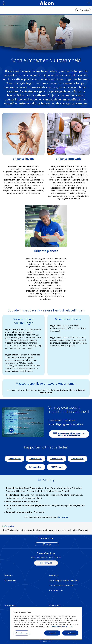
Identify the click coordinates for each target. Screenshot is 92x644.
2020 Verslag (35, 467)
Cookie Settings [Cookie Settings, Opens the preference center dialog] (22, 633)
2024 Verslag (15, 459)
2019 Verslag (57, 467)
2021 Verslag (77, 459)
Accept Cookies (70, 633)
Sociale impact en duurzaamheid (64, 580)
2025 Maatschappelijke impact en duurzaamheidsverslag (69, 434)
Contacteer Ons (56, 591)
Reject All (52, 633)
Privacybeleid (55, 605)
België (48, 544)
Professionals (10, 580)
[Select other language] (4, 3)
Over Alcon (54, 575)
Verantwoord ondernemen (61, 585)
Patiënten (8, 575)
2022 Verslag (56, 459)
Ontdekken (85, 10)
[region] (46, 623)
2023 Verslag (36, 459)
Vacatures (63, 517)
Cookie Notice (54, 626)
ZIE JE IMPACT (46, 563)
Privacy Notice (67, 626)
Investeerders (10, 605)
